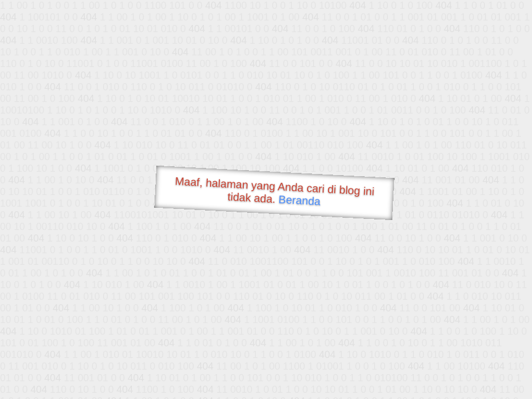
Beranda (300, 200)
